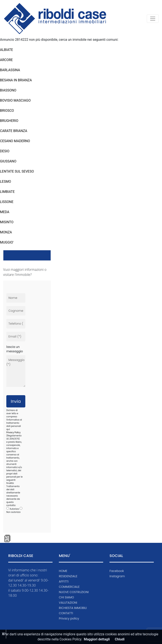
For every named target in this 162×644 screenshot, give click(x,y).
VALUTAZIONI (68, 603)
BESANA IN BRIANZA (16, 80)
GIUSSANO (8, 161)
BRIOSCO (7, 111)
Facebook (117, 571)
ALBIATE (7, 50)
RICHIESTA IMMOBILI (73, 608)
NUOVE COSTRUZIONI (74, 592)
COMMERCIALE (69, 587)
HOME (63, 571)
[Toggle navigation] (153, 19)
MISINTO (7, 222)
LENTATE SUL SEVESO (17, 171)
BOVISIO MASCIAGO (15, 100)
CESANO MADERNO (15, 141)
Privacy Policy (13, 432)
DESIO (5, 151)
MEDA (5, 212)
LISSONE (7, 202)
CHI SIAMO (66, 597)
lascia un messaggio (15, 349)
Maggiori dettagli (97, 639)
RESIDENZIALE (68, 576)
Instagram (117, 576)
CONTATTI (66, 613)
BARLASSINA (10, 70)
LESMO (5, 182)
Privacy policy (69, 618)
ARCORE (6, 60)
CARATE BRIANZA (14, 131)
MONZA (6, 232)
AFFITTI (64, 581)
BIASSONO (8, 90)
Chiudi (120, 639)
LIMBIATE (7, 192)
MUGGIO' (7, 242)
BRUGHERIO (9, 121)
